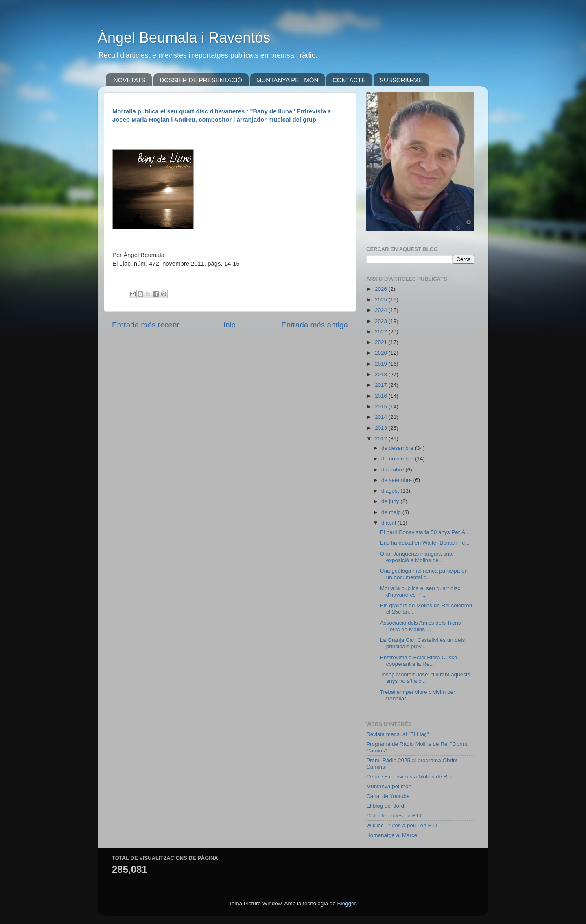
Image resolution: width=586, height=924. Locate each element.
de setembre (397, 480)
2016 (382, 396)
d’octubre (393, 470)
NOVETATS (130, 80)
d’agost (391, 491)
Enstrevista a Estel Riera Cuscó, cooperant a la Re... (420, 661)
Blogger (346, 903)
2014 (382, 417)
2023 (382, 321)
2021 (382, 342)
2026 (382, 289)
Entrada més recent (145, 325)
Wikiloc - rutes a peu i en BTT (402, 825)
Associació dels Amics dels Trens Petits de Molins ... (421, 626)
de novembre (398, 459)
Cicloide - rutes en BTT (394, 816)
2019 (382, 364)
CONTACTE (349, 80)
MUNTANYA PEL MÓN (287, 80)
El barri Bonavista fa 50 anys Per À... (425, 532)
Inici (230, 325)
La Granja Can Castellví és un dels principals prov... (423, 643)
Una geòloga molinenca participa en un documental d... (424, 574)
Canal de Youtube (388, 796)
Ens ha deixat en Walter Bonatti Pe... (425, 543)
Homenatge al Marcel (392, 835)
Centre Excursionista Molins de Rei (409, 777)
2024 (382, 310)
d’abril (389, 523)
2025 (382, 300)
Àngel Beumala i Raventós (184, 38)
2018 (382, 374)
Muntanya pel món (389, 786)
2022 (382, 332)
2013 (382, 428)
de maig (392, 512)
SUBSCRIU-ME (401, 80)
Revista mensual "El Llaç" (398, 734)
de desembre (398, 448)
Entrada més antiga (315, 325)
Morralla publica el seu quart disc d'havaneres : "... (420, 592)
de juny (391, 501)
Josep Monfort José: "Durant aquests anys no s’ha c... (425, 678)
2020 (382, 353)
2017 (382, 385)
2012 (382, 439)
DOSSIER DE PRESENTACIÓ (201, 80)
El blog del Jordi (386, 806)
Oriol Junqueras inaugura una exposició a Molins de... (416, 557)
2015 (382, 406)
